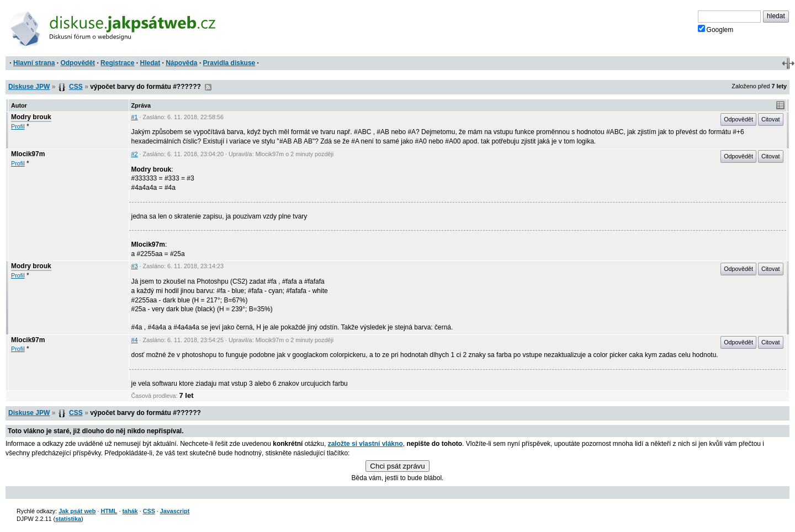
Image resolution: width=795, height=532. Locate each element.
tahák (130, 511)
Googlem (716, 29)
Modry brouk (31, 117)
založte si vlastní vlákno (365, 444)
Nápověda (181, 63)
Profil (18, 126)
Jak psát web (77, 511)
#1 (135, 117)
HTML (109, 511)
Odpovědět (78, 63)
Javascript (175, 511)
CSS (76, 87)
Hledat (150, 63)
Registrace (117, 63)
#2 (135, 154)
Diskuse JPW (29, 87)
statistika (68, 519)
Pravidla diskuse (229, 63)
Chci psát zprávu (397, 466)
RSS (208, 87)
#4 (135, 340)
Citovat (771, 119)
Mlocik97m (28, 154)
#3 (135, 266)
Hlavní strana (34, 63)
